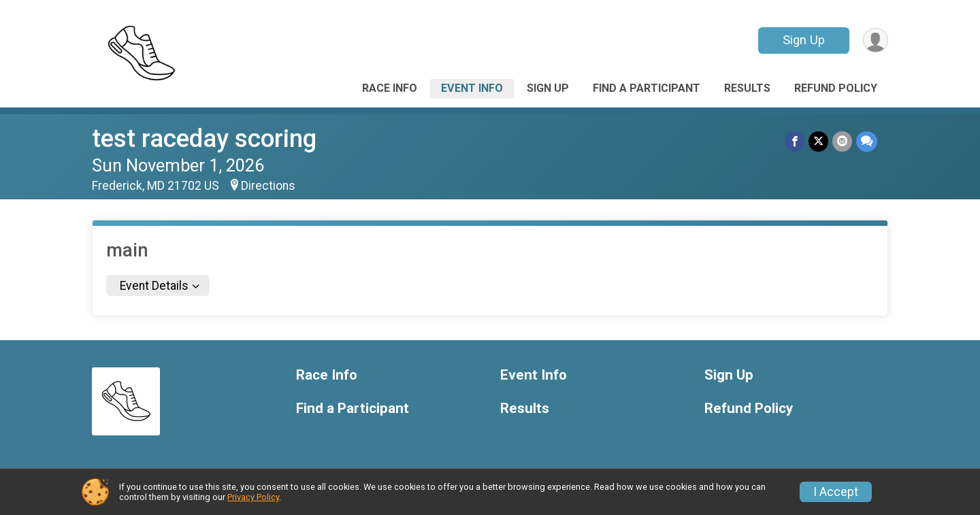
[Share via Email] (842, 141)
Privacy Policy (253, 497)
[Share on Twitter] (818, 141)
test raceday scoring (204, 138)
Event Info (472, 88)
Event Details (154, 286)
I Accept (836, 492)
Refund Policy (836, 88)
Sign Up (804, 40)
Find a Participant (647, 88)
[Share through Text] (867, 141)
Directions (268, 186)
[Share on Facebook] (795, 141)
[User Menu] (876, 40)
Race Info (390, 88)
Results (747, 88)
